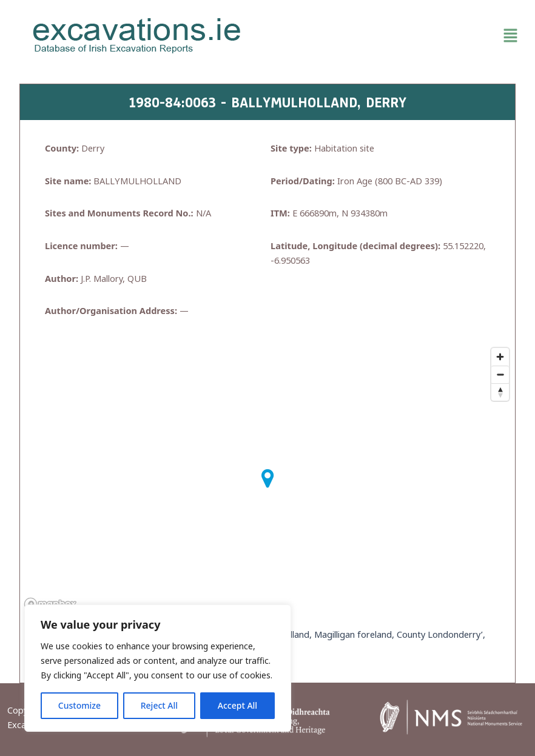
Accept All (237, 705)
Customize (79, 705)
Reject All (159, 705)
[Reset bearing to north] (500, 392)
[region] (158, 668)
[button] (398, 36)
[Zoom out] (500, 374)
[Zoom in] (500, 357)
